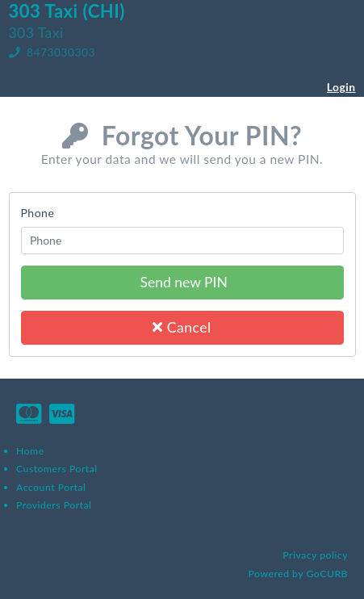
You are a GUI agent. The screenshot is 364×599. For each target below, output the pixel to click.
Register (333, 104)
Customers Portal (57, 469)
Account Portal (51, 487)
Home (30, 451)
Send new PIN (182, 282)
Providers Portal (54, 505)
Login (341, 87)
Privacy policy (315, 555)
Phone (38, 213)
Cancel (182, 327)
